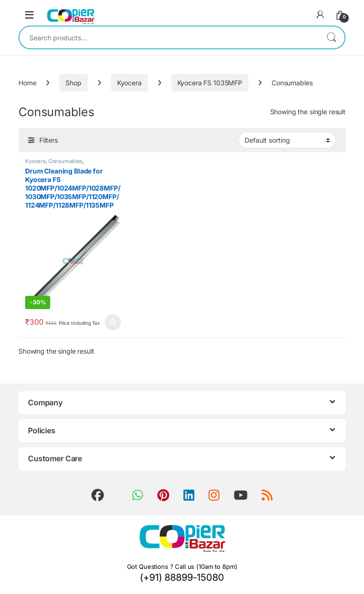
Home (27, 83)
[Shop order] (287, 140)
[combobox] (169, 37)
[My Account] (320, 15)
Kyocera (129, 83)
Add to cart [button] (113, 322)
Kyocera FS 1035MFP (210, 83)
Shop (73, 83)
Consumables (65, 161)
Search (331, 37)
